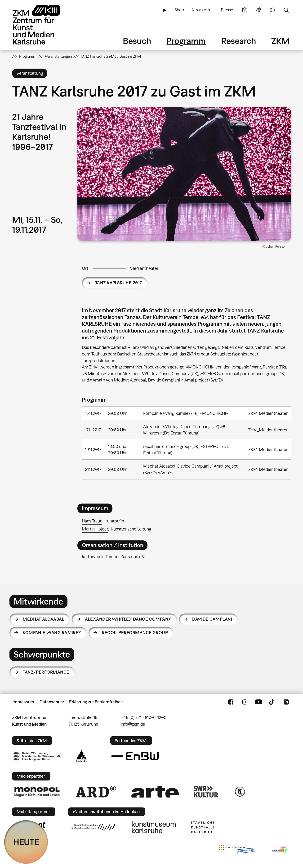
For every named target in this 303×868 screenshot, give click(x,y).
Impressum (23, 702)
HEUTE (26, 842)
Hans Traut (92, 521)
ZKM (281, 41)
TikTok (272, 702)
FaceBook (231, 702)
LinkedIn (286, 702)
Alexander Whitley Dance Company (128, 619)
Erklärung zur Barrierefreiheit (96, 702)
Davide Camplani (212, 619)
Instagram (245, 702)
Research (239, 41)
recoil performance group (135, 633)
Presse (227, 10)
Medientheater (144, 268)
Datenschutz (52, 702)
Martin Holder (95, 529)
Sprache (272, 10)
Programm (186, 41)
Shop (179, 10)
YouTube (258, 702)
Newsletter (202, 10)
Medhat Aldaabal (43, 619)
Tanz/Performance (46, 672)
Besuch (137, 41)
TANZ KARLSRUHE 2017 (119, 283)
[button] (184, 174)
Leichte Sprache (245, 10)
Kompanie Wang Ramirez (52, 633)
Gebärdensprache (258, 10)
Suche (286, 10)
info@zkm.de (133, 724)
